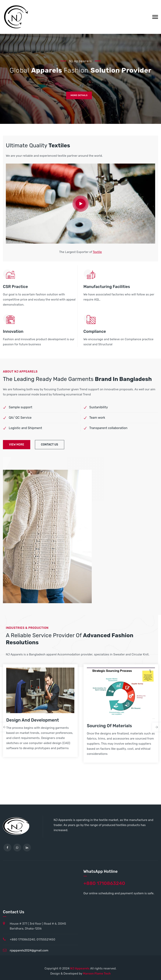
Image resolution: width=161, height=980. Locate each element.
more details (79, 95)
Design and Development (33, 720)
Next (157, 727)
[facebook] (7, 848)
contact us (50, 445)
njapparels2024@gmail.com (29, 950)
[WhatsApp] (17, 848)
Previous (4, 727)
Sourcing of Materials (109, 726)
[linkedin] (27, 848)
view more (17, 445)
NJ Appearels (80, 968)
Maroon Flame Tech (97, 974)
